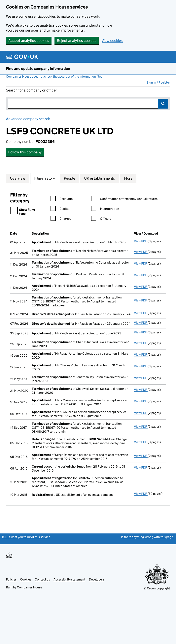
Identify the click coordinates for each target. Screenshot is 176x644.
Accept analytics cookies (29, 41)
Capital (60, 209)
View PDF (141, 241)
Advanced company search (28, 119)
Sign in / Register (158, 82)
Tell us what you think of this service (26, 537)
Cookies (26, 579)
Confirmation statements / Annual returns (124, 199)
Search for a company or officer (32, 90)
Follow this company (25, 152)
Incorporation (105, 209)
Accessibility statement (69, 579)
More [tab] (128, 178)
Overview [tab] (18, 178)
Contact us (42, 579)
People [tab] (70, 178)
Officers (101, 219)
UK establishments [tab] (100, 178)
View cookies (112, 41)
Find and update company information (38, 69)
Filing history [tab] (45, 178)
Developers (97, 579)
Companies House (29, 587)
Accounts (62, 199)
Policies (11, 579)
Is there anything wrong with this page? (148, 537)
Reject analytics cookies (77, 41)
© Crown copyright (157, 588)
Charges (61, 219)
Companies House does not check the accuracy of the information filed (54, 77)
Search (163, 104)
